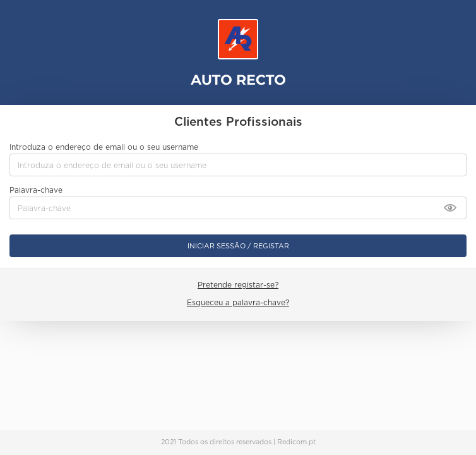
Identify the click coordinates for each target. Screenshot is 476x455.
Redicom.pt (296, 442)
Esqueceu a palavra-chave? (238, 302)
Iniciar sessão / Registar (238, 246)
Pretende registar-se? (238, 285)
